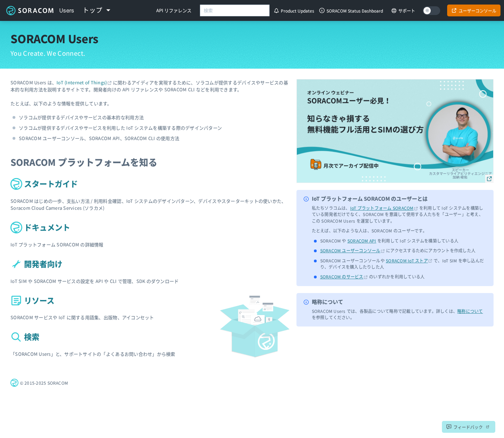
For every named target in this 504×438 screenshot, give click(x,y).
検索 (25, 336)
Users (67, 10)
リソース (32, 300)
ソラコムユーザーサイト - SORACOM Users (30, 10)
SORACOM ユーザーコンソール (350, 250)
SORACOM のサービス (342, 276)
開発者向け (36, 263)
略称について (470, 311)
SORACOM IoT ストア (407, 260)
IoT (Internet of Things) (82, 82)
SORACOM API (362, 241)
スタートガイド (44, 183)
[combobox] (235, 10)
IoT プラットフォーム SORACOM (382, 208)
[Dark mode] (431, 11)
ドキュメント (40, 227)
